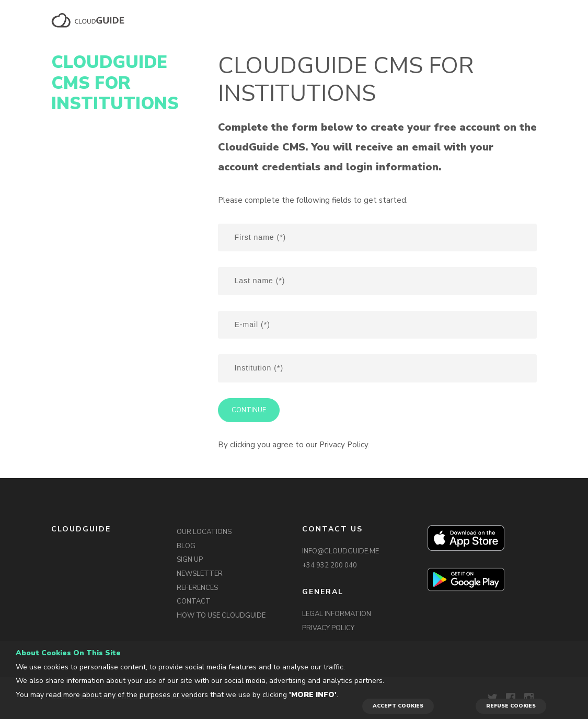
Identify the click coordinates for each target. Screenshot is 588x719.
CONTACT (194, 601)
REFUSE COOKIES (511, 706)
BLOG (186, 546)
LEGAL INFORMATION (337, 614)
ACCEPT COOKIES (398, 706)
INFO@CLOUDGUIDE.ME (341, 551)
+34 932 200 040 (330, 565)
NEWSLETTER (200, 574)
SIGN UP (190, 560)
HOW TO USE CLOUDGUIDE (221, 616)
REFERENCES (197, 588)
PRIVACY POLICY (328, 628)
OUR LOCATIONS (204, 532)
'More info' (313, 695)
